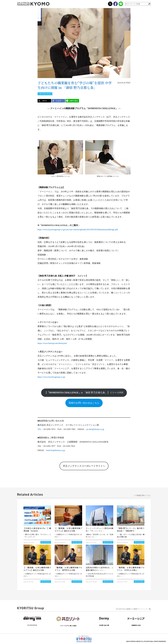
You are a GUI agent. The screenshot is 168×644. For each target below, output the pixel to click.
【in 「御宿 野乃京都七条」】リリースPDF (84, 393)
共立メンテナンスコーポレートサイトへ (84, 466)
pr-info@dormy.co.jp (95, 429)
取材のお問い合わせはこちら (84, 403)
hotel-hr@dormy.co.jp (56, 450)
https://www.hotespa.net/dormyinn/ (52, 343)
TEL (39, 429)
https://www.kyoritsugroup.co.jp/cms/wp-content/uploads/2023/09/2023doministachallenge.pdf (78, 230)
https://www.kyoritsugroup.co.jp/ (51, 377)
